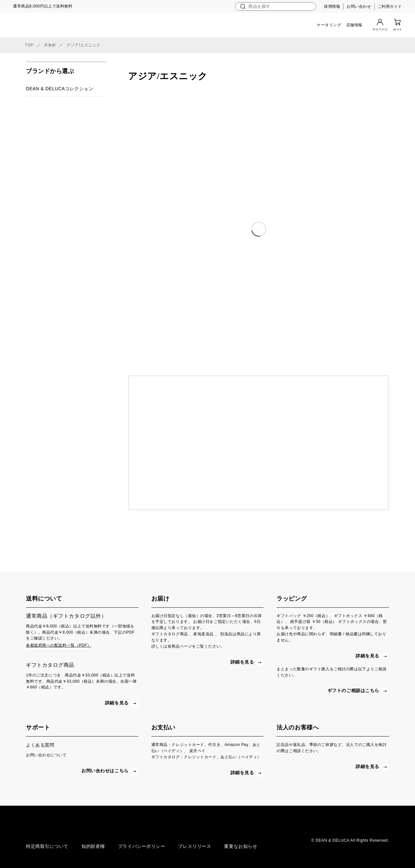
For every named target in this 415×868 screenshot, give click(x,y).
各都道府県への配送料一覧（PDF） (59, 645)
